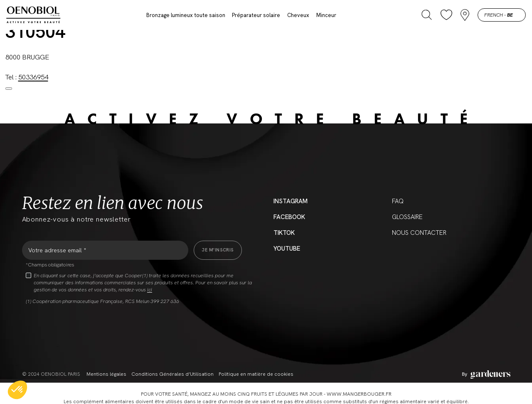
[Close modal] (9, 89)
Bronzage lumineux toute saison (186, 15)
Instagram (291, 201)
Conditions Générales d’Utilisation (172, 374)
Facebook (289, 217)
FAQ (398, 201)
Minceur (326, 15)
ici (150, 290)
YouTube (287, 249)
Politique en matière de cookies (256, 374)
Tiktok (284, 233)
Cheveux (298, 15)
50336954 (33, 77)
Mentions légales (106, 374)
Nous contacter (419, 233)
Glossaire (407, 217)
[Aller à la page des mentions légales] (486, 374)
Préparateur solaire (256, 15)
